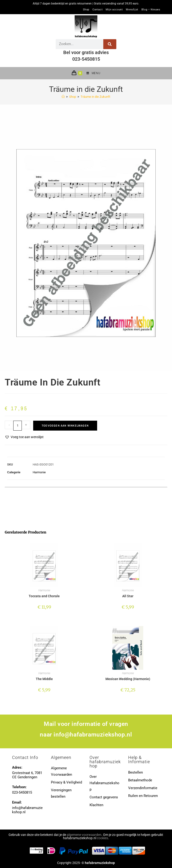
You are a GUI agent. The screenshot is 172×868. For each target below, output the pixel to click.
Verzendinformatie (143, 788)
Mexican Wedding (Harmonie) (128, 679)
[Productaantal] (18, 426)
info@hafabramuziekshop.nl (93, 735)
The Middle (44, 679)
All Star (128, 596)
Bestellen (136, 772)
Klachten (96, 805)
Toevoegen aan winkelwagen (65, 426)
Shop (86, 10)
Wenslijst (132, 10)
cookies (102, 838)
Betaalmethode (140, 780)
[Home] (63, 97)
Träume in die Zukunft (95, 97)
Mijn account (114, 10)
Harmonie (39, 472)
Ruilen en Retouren (143, 796)
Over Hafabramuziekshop (104, 783)
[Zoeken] (110, 44)
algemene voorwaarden (84, 835)
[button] (24, 437)
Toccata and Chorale (44, 596)
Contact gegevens (104, 797)
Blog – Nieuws (151, 10)
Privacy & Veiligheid (66, 782)
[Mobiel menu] (92, 73)
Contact (97, 10)
